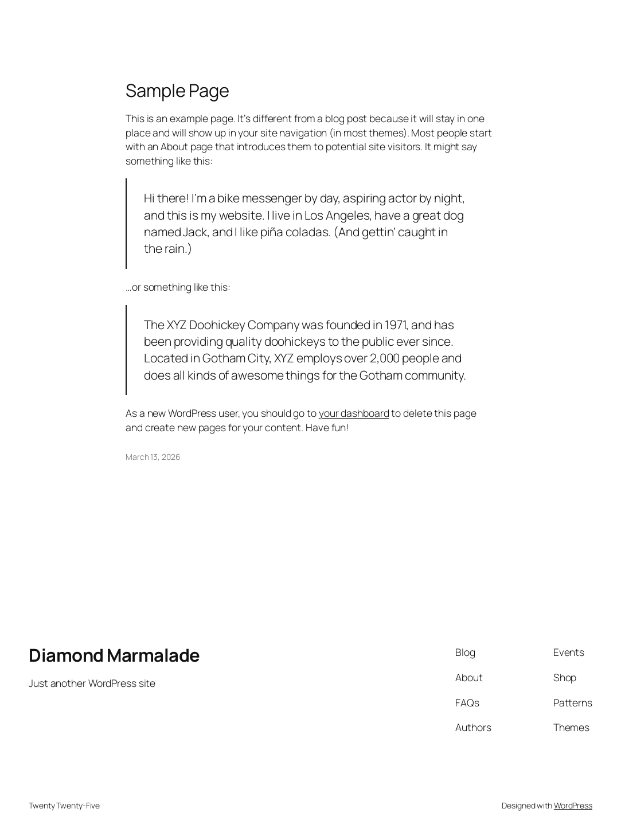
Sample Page (177, 90)
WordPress (573, 805)
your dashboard (354, 413)
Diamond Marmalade (114, 655)
